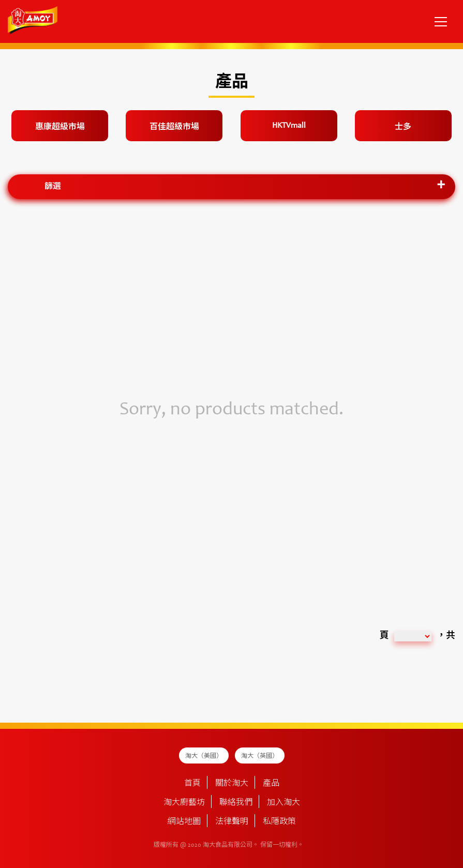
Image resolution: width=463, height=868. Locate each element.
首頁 (192, 784)
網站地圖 (184, 822)
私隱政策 (279, 822)
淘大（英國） (260, 756)
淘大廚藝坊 (184, 803)
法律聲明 (232, 822)
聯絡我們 (236, 803)
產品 (271, 784)
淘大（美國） (204, 756)
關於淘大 (232, 784)
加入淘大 (283, 803)
